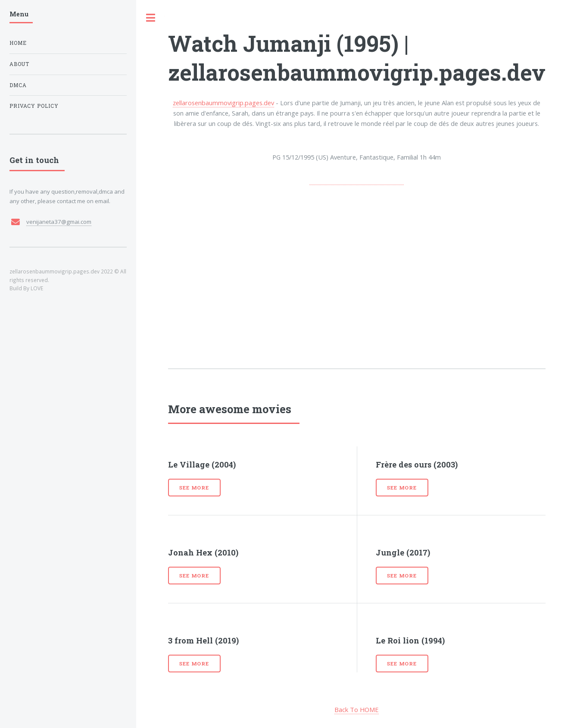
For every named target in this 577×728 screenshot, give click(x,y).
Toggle (150, 18)
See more (194, 488)
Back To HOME (357, 709)
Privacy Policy (34, 106)
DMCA (18, 85)
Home (18, 43)
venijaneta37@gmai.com (59, 222)
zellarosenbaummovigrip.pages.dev (223, 103)
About (19, 64)
